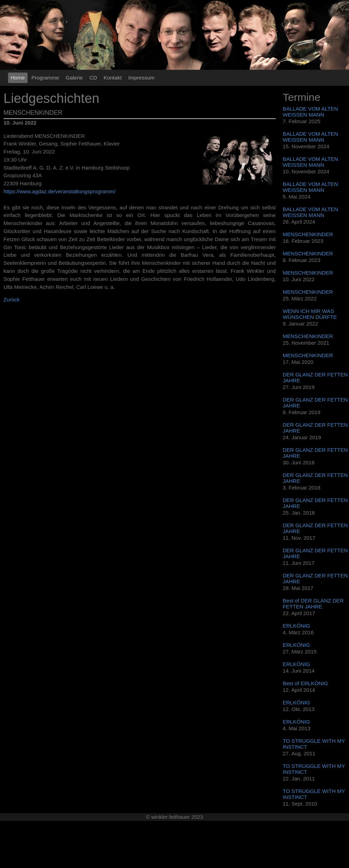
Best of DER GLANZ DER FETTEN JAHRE (313, 604)
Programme (45, 78)
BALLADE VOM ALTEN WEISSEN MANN (310, 112)
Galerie (74, 78)
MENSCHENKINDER (308, 234)
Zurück (12, 300)
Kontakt (113, 78)
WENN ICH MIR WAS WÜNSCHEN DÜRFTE (310, 314)
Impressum (142, 78)
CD (93, 78)
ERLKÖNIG (296, 626)
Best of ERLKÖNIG (305, 683)
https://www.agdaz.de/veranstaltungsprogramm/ (60, 191)
